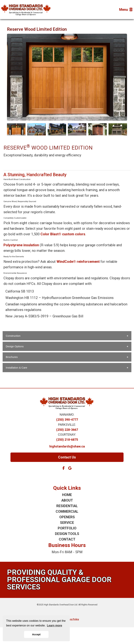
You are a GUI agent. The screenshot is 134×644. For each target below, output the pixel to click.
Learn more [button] (55, 625)
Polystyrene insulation (21, 245)
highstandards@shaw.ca (67, 446)
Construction (13, 336)
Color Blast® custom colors (63, 234)
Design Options (15, 346)
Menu (126, 10)
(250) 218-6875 (67, 440)
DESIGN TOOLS (67, 534)
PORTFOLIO (67, 528)
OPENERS (67, 517)
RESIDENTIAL (67, 506)
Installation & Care (16, 368)
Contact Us (67, 457)
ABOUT (67, 500)
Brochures (12, 357)
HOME (67, 495)
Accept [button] (36, 634)
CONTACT (67, 539)
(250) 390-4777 (67, 420)
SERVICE (67, 523)
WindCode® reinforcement (78, 262)
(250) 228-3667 (67, 430)
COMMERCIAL (67, 511)
